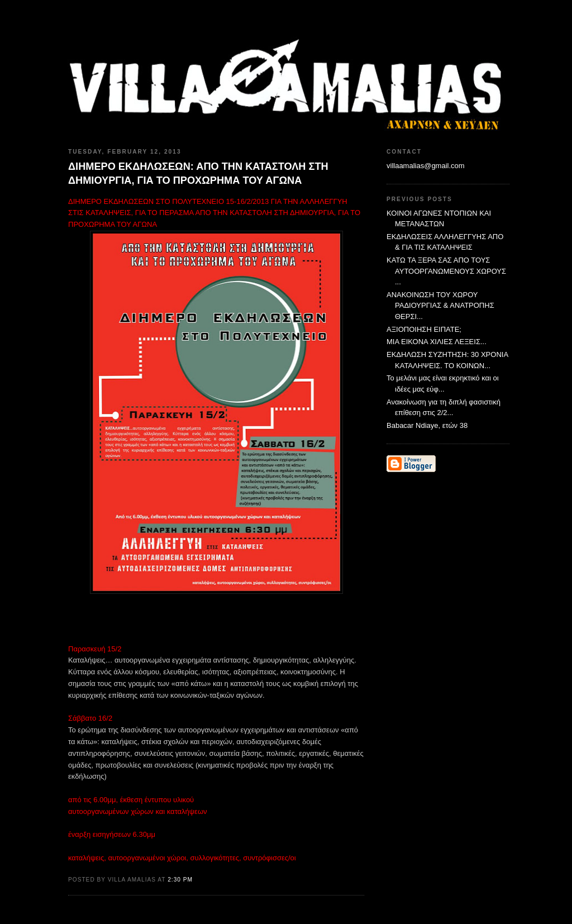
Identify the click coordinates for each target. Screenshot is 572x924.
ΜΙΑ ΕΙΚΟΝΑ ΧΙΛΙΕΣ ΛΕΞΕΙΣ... (437, 342)
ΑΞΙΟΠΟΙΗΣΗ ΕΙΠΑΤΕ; (424, 329)
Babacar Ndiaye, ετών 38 (427, 425)
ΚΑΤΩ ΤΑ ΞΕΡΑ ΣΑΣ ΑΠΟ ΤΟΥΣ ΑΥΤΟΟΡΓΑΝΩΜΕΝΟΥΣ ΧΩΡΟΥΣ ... (446, 271)
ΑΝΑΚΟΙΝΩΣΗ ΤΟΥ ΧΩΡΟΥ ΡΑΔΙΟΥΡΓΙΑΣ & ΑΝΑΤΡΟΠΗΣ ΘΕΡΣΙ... (440, 306)
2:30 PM (180, 880)
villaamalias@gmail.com (426, 166)
